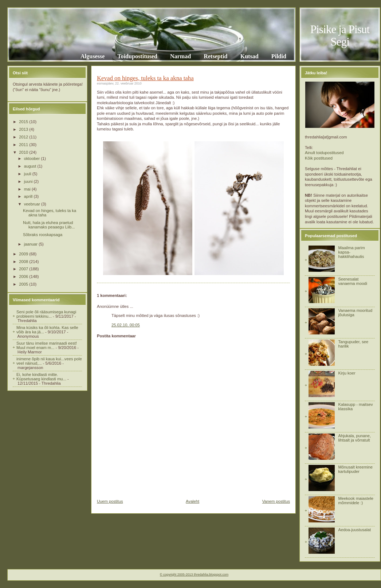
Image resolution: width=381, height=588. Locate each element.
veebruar (33, 204)
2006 (24, 277)
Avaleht (193, 501)
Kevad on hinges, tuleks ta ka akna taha (145, 78)
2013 (24, 129)
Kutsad (250, 56)
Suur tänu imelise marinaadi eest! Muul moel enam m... (47, 345)
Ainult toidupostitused (324, 153)
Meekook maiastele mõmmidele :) (356, 501)
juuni (29, 181)
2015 (24, 122)
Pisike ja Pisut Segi (340, 36)
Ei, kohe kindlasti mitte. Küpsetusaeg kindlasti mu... (41, 377)
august (31, 166)
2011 (24, 145)
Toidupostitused (137, 56)
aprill (29, 196)
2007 (24, 269)
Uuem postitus (110, 501)
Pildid (279, 56)
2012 (24, 137)
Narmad (180, 56)
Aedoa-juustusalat (354, 530)
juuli (28, 174)
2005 (24, 284)
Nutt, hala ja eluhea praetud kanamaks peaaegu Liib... (49, 225)
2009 (24, 254)
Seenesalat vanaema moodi (353, 281)
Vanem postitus (276, 501)
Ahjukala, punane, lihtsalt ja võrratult (354, 438)
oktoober (33, 158)
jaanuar (31, 244)
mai (28, 189)
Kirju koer (347, 373)
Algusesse (93, 56)
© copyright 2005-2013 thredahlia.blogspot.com (194, 575)
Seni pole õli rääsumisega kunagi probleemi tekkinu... (46, 314)
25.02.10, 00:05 (126, 325)
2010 (24, 152)
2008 (24, 262)
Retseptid (215, 56)
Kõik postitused (319, 158)
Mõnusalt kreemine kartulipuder (355, 469)
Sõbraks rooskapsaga (43, 235)
